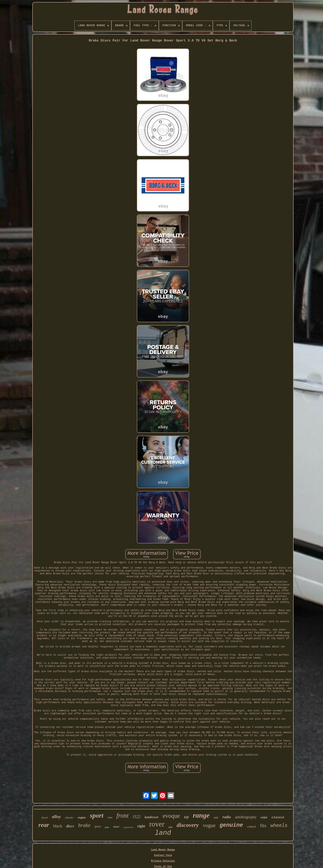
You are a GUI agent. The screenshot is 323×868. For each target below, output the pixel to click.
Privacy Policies (163, 861)
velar (264, 817)
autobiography (246, 817)
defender (69, 818)
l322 (136, 817)
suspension (128, 827)
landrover (152, 817)
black (58, 826)
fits (263, 825)
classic (278, 818)
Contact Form (163, 855)
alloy (56, 817)
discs (70, 826)
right (141, 826)
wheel (116, 827)
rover (157, 824)
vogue (209, 825)
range (201, 815)
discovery (188, 825)
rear (44, 825)
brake (84, 825)
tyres (98, 826)
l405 (171, 827)
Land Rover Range (163, 850)
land (163, 833)
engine (82, 818)
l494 (110, 818)
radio (227, 817)
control (251, 827)
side (216, 818)
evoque (171, 816)
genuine (231, 825)
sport (97, 815)
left (186, 817)
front (122, 815)
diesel (44, 818)
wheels (279, 826)
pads (107, 827)
